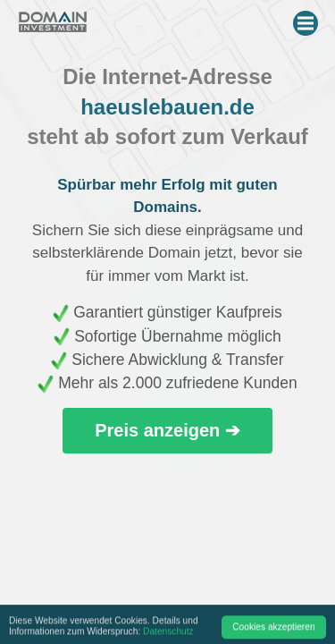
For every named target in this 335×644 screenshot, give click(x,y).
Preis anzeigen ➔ (167, 430)
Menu (308, 20)
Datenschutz (168, 634)
